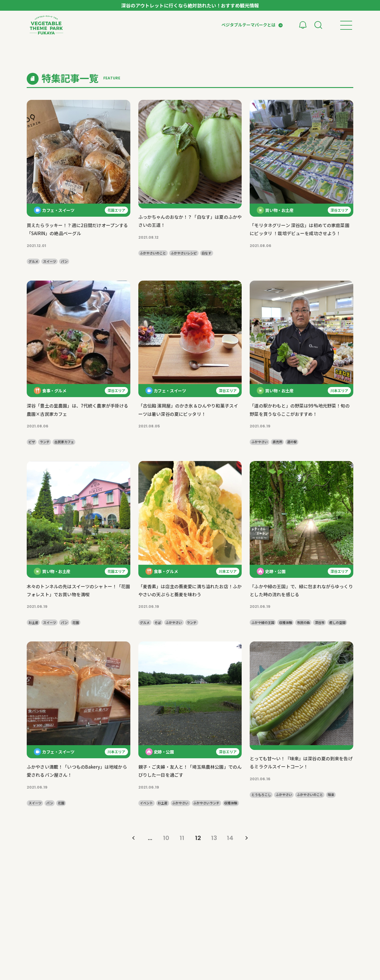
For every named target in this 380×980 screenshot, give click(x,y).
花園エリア (116, 210)
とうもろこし (261, 795)
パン (64, 261)
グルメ (33, 261)
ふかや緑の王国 (263, 623)
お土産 (33, 623)
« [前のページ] (134, 838)
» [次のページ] (246, 838)
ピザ (32, 442)
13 (214, 838)
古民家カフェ (64, 442)
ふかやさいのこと (153, 253)
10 (166, 838)
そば (158, 623)
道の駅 (292, 442)
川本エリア (339, 390)
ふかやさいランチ (206, 803)
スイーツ (50, 261)
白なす (206, 253)
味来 (331, 795)
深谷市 (320, 623)
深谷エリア (339, 210)
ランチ (45, 442)
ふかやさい (260, 442)
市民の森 (303, 623)
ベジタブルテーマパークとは (248, 25)
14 (230, 838)
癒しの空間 (337, 623)
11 (182, 838)
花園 (76, 623)
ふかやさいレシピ (184, 253)
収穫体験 (286, 623)
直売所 (277, 442)
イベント (146, 803)
